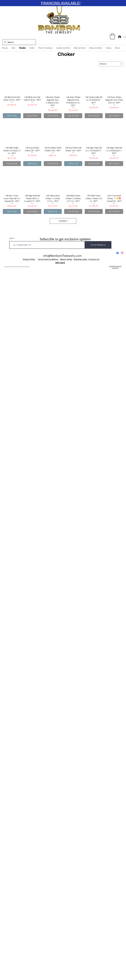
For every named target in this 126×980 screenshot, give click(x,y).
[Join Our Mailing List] (98, 245)
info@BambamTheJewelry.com (62, 256)
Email (11, 238)
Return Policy (66, 259)
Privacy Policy (29, 259)
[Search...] (19, 42)
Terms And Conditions (48, 259)
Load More (63, 221)
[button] (112, 36)
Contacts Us (94, 259)
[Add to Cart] (12, 116)
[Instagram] (122, 253)
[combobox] (111, 64)
